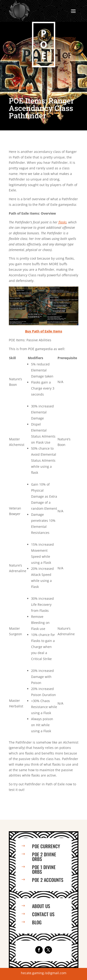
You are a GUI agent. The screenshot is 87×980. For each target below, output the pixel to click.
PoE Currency (46, 846)
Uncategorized (20, 87)
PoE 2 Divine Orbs (44, 857)
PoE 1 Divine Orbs (44, 869)
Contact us (43, 914)
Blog (37, 922)
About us (41, 906)
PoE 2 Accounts (48, 880)
